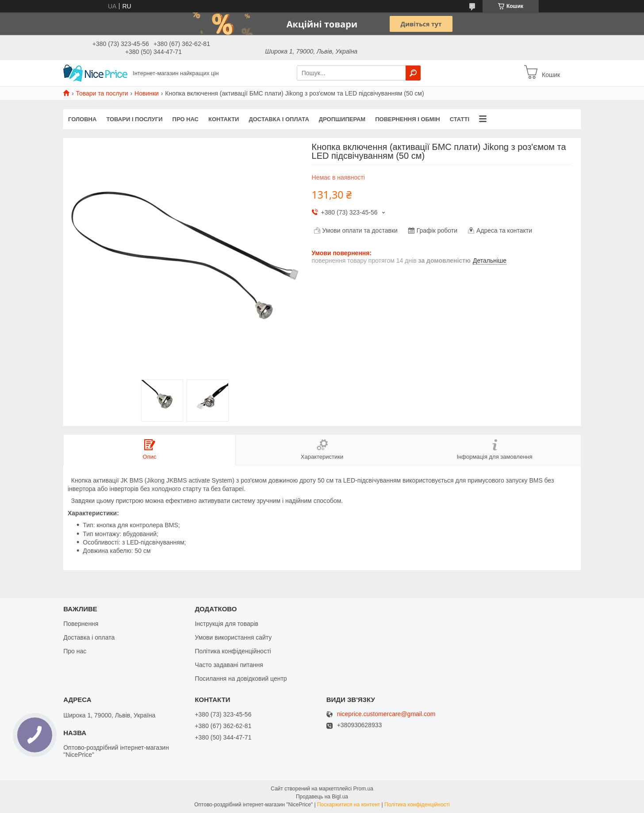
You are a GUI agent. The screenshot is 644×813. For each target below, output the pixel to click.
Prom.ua (363, 789)
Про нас (186, 119)
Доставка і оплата (279, 119)
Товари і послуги (134, 119)
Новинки (147, 93)
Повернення (81, 624)
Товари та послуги (102, 93)
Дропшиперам (342, 119)
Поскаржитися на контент (349, 805)
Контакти (224, 119)
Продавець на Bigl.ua (322, 797)
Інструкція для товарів (226, 624)
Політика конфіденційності (233, 651)
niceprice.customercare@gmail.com (386, 714)
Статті (460, 119)
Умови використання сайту (233, 637)
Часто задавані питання (229, 665)
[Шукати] (413, 73)
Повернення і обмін (408, 119)
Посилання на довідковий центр (241, 679)
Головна (82, 119)
